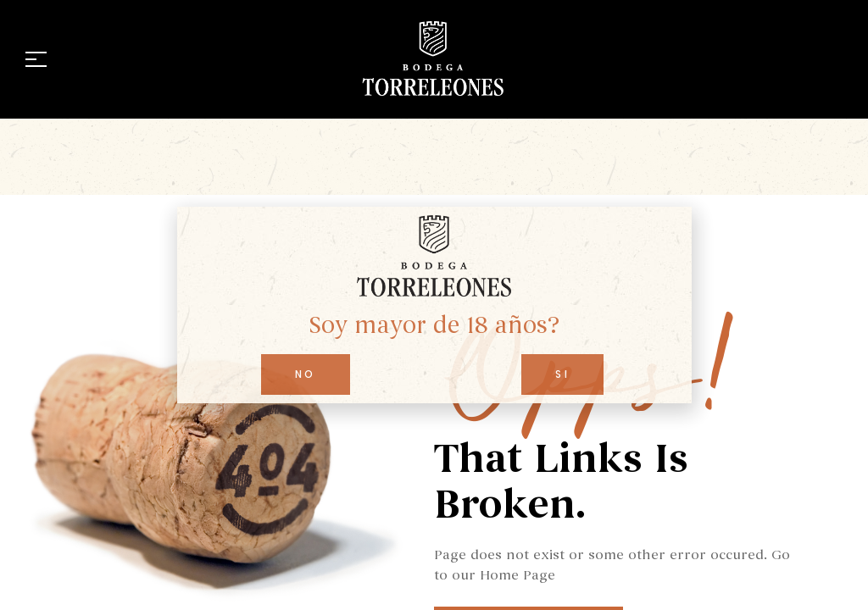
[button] (306, 374)
